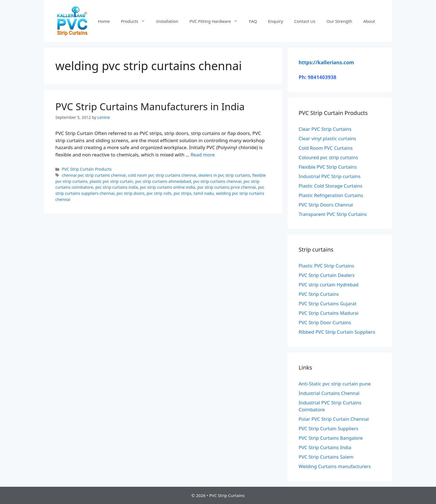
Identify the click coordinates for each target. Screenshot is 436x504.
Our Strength (339, 21)
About (369, 21)
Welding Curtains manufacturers (335, 466)
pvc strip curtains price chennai (227, 187)
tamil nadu (204, 193)
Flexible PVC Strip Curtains (328, 167)
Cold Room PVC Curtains (326, 148)
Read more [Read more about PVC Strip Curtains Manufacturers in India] (203, 155)
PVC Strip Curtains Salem (326, 457)
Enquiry (276, 21)
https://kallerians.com (326, 62)
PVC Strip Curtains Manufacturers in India (150, 106)
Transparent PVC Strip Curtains (333, 214)
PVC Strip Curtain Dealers (327, 275)
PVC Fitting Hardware (216, 21)
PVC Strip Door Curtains (325, 322)
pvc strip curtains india (117, 187)
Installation (167, 21)
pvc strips (182, 193)
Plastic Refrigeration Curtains (331, 195)
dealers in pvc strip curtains (224, 175)
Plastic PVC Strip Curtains (326, 266)
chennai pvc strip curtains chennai (94, 175)
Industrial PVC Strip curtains (330, 176)
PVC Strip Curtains (319, 294)
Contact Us (305, 21)
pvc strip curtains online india (168, 187)
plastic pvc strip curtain (111, 181)
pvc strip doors (130, 193)
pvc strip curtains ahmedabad (163, 181)
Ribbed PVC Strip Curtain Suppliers (337, 332)
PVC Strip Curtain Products (87, 169)
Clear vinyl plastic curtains (327, 138)
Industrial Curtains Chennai (329, 393)
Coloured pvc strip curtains (328, 157)
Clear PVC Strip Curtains (325, 129)
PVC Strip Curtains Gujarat (328, 303)
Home (104, 21)
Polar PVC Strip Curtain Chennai (334, 419)
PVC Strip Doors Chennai (326, 205)
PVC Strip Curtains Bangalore (331, 438)
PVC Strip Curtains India (325, 447)
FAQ (253, 21)
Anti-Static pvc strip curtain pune (335, 384)
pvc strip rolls (159, 193)
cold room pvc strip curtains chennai (162, 175)
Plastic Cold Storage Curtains (330, 186)
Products (136, 21)
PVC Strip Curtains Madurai (329, 313)
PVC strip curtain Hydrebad (329, 285)
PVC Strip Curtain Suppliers (329, 428)
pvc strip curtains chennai (217, 181)
